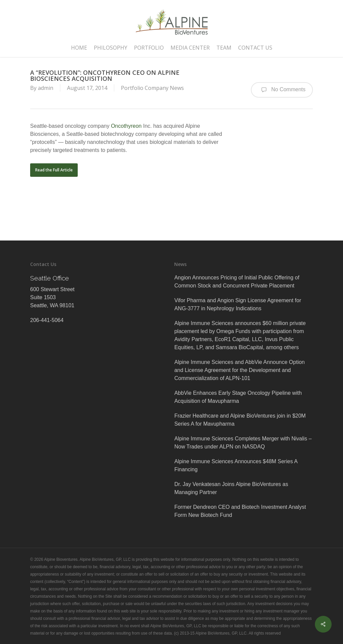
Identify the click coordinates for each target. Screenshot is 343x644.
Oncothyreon (126, 126)
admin (46, 88)
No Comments (282, 90)
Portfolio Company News (152, 88)
